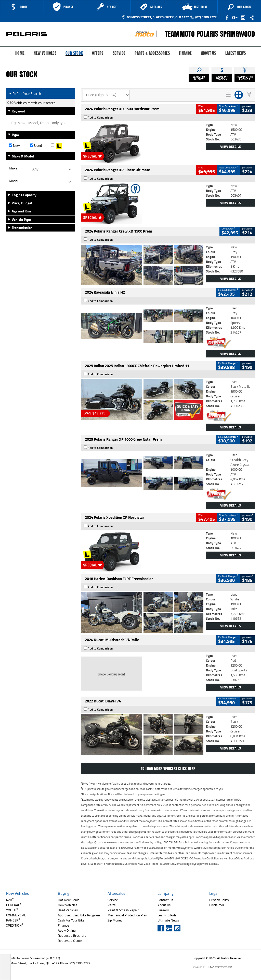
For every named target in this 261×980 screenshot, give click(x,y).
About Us (209, 53)
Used (36, 146)
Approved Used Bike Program (79, 915)
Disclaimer (217, 905)
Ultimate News (168, 920)
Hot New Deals (69, 900)
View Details (231, 147)
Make (13, 168)
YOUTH (12, 910)
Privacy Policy (219, 900)
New (14, 146)
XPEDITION (15, 925)
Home (20, 53)
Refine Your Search (25, 93)
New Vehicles (45, 53)
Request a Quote (70, 941)
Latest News (236, 53)
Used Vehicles (68, 910)
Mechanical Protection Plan (127, 915)
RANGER (13, 920)
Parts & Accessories (152, 53)
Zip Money (115, 920)
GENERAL (14, 905)
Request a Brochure (72, 935)
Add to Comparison (100, 118)
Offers (98, 53)
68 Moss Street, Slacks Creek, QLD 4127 (155, 17)
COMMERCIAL (16, 915)
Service (119, 53)
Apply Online (67, 930)
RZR (10, 900)
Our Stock (74, 53)
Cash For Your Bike (71, 920)
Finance (185, 53)
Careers (163, 910)
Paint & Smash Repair (123, 910)
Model (14, 181)
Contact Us (165, 900)
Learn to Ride (167, 915)
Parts (112, 905)
